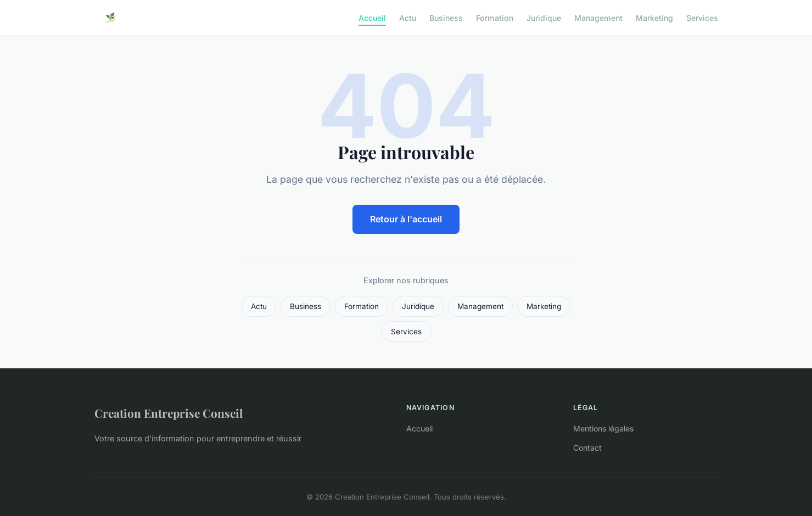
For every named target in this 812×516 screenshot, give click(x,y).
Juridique (544, 17)
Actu (408, 17)
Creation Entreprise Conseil (169, 413)
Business (446, 17)
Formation (495, 17)
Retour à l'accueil (406, 219)
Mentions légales (603, 428)
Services (702, 17)
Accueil (372, 17)
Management (598, 17)
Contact (587, 448)
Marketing (654, 17)
